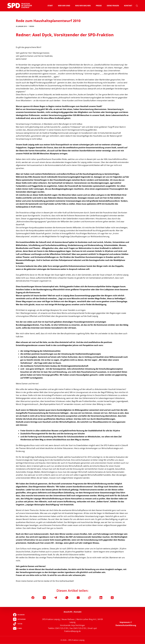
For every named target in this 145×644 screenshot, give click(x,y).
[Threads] (112, 598)
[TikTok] (19, 624)
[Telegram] (56, 598)
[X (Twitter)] (44, 598)
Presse (99, 6)
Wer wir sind (64, 6)
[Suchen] (137, 6)
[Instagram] (19, 619)
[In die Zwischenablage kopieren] (90, 598)
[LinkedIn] (101, 598)
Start (50, 6)
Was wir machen (83, 6)
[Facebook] (33, 598)
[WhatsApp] (67, 598)
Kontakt (128, 6)
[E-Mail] (78, 598)
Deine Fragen (113, 6)
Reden (32, 26)
